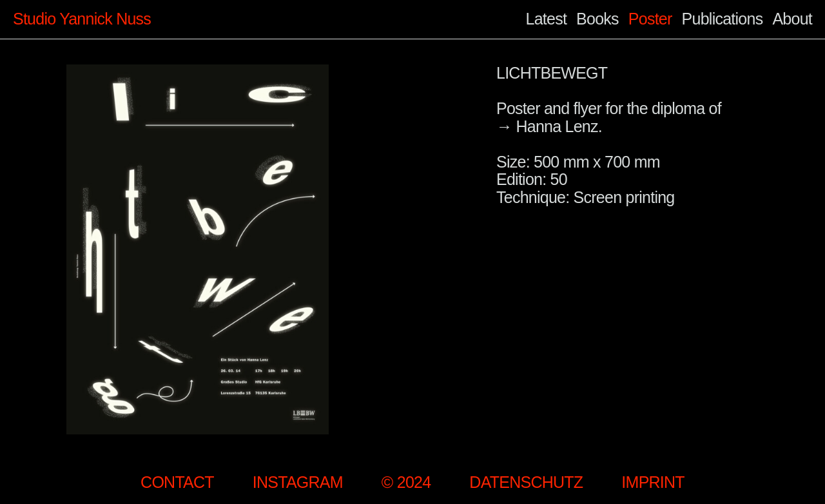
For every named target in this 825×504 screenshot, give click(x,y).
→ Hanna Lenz (547, 126)
